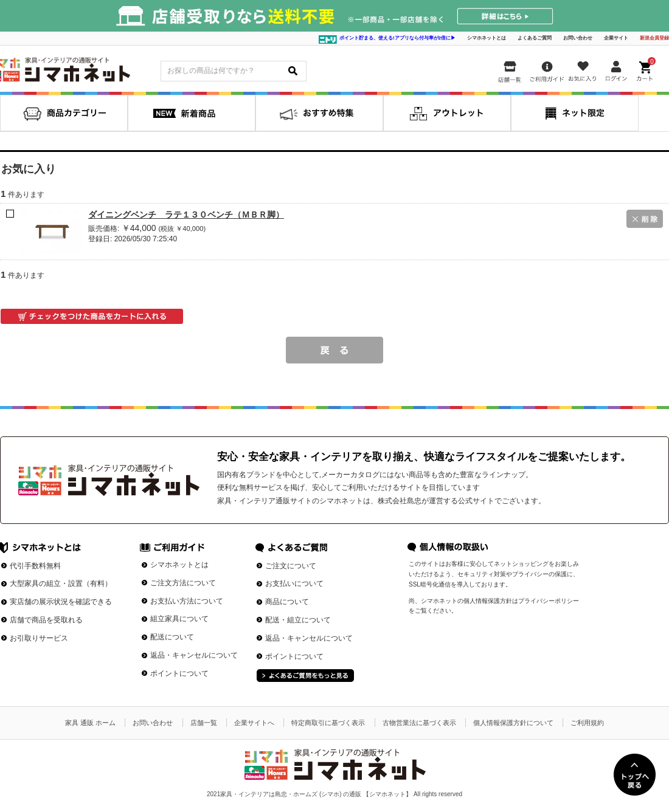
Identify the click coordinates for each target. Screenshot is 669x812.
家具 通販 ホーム (90, 723)
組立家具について (179, 619)
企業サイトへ (254, 723)
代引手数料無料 (35, 566)
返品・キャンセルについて (194, 655)
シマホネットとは (487, 38)
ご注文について (291, 566)
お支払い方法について (187, 601)
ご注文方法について (183, 583)
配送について (172, 637)
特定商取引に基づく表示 (328, 723)
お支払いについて (294, 583)
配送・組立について (298, 620)
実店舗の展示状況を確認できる (61, 602)
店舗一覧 (204, 723)
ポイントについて (179, 673)
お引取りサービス (39, 638)
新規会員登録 (654, 38)
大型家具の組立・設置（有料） (61, 583)
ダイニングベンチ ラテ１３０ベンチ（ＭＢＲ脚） (186, 215)
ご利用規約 (587, 723)
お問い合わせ (578, 38)
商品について (287, 602)
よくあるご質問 (535, 38)
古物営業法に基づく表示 (419, 723)
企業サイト (616, 38)
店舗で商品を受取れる (46, 620)
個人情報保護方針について (513, 723)
